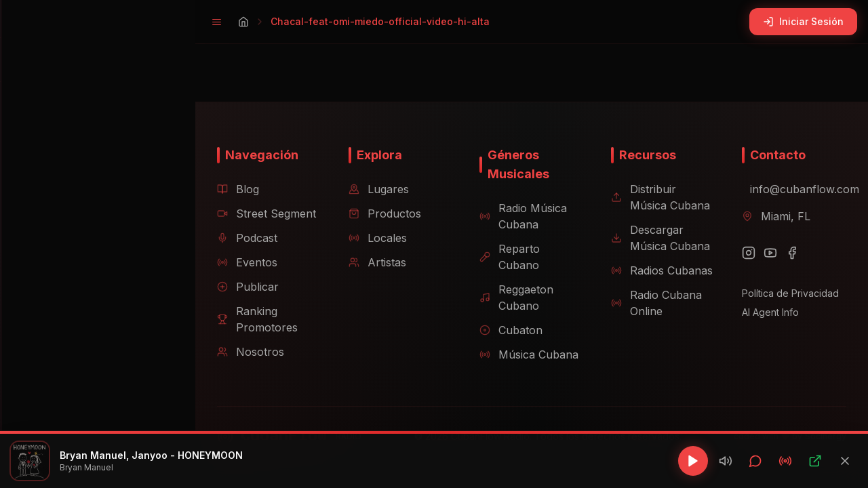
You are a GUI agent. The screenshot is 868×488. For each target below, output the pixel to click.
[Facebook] (788, 256)
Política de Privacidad (786, 296)
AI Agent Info (766, 315)
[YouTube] (766, 256)
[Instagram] (745, 256)
